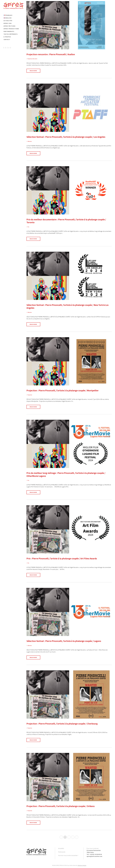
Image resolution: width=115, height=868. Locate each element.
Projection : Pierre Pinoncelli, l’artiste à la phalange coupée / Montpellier (63, 390)
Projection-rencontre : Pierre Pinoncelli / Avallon (51, 54)
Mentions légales (82, 865)
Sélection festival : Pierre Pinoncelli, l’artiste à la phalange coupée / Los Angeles (66, 137)
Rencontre (35, 59)
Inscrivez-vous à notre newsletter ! (68, 855)
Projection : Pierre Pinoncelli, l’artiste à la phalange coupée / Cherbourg (62, 724)
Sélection (30, 141)
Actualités (61, 848)
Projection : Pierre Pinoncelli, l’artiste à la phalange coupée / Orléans (61, 806)
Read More (33, 71)
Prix (28, 227)
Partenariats (62, 852)
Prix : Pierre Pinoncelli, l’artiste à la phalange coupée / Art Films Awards (62, 559)
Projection (30, 59)
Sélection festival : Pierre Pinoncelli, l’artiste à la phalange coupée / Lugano (64, 641)
